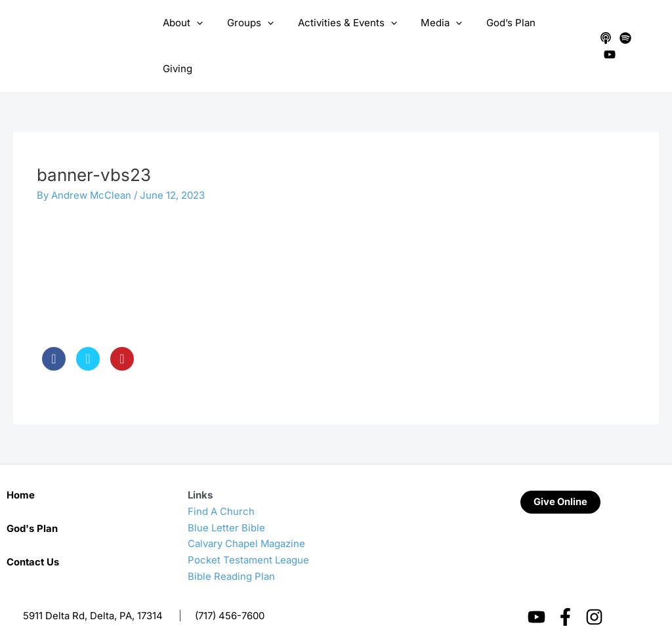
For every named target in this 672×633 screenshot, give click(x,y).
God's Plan (32, 502)
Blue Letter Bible (226, 501)
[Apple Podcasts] (604, 33)
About (191, 33)
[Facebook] (565, 591)
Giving (560, 33)
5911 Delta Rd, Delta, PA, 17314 (93, 589)
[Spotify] (623, 33)
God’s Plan (501, 33)
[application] (204, 33)
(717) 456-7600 (230, 589)
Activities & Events (346, 33)
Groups (254, 33)
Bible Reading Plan (231, 550)
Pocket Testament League (248, 534)
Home (21, 469)
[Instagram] (594, 591)
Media (436, 33)
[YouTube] (643, 33)
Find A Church (221, 485)
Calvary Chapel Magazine (247, 518)
